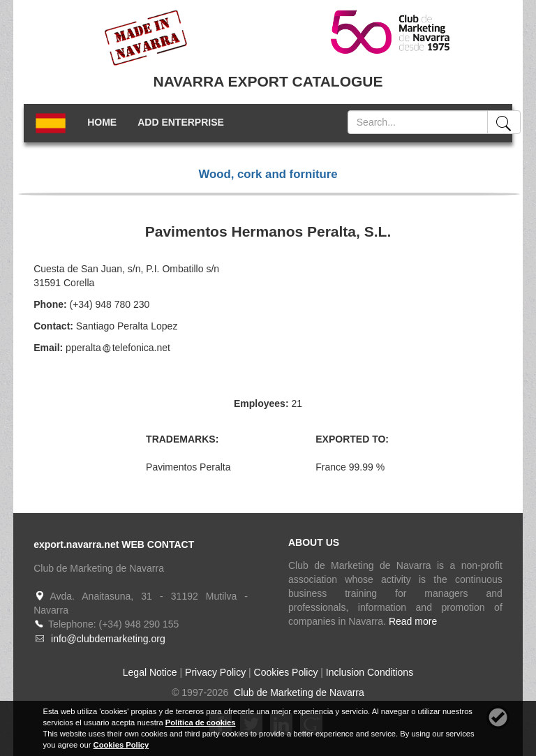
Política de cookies (201, 722)
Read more (413, 621)
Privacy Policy (215, 672)
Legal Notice (150, 672)
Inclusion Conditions (370, 672)
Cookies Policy (286, 672)
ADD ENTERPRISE (181, 122)
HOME (102, 122)
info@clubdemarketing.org (108, 639)
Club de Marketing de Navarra (298, 692)
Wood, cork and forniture (268, 174)
